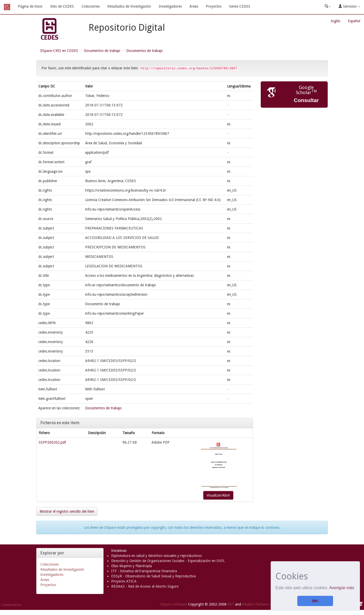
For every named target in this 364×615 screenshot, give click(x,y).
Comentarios (11, 605)
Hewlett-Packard (255, 604)
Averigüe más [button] (342, 588)
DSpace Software (174, 604)
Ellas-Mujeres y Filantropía (132, 566)
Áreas (194, 6)
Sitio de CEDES (62, 6)
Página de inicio (30, 6)
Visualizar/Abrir (218, 495)
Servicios (349, 6)
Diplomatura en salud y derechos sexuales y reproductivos (156, 556)
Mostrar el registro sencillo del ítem (67, 511)
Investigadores (170, 6)
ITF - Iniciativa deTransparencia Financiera (144, 571)
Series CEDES (240, 6)
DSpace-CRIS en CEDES (59, 51)
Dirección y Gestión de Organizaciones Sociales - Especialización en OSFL (168, 561)
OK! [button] (315, 601)
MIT (231, 604)
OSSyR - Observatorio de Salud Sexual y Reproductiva (153, 576)
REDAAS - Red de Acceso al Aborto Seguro (145, 586)
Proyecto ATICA (124, 581)
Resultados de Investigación (129, 6)
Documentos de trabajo (102, 51)
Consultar (306, 100)
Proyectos (214, 6)
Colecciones (91, 6)
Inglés (335, 21)
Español (354, 21)
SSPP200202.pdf (52, 442)
